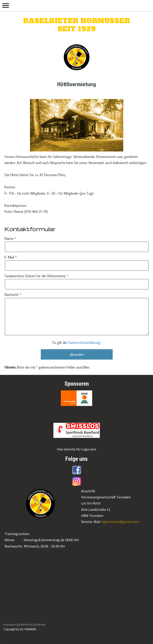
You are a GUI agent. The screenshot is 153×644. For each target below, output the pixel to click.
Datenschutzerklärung (84, 342)
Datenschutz (26, 624)
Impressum (10, 624)
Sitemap (41, 624)
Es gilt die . (77, 342)
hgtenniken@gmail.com (120, 522)
